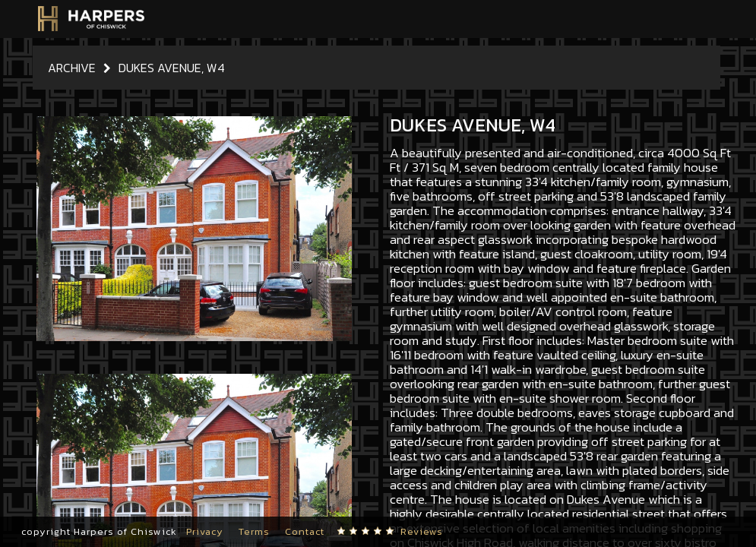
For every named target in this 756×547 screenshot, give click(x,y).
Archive (72, 68)
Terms (254, 531)
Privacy (205, 531)
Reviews (422, 531)
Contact (305, 531)
